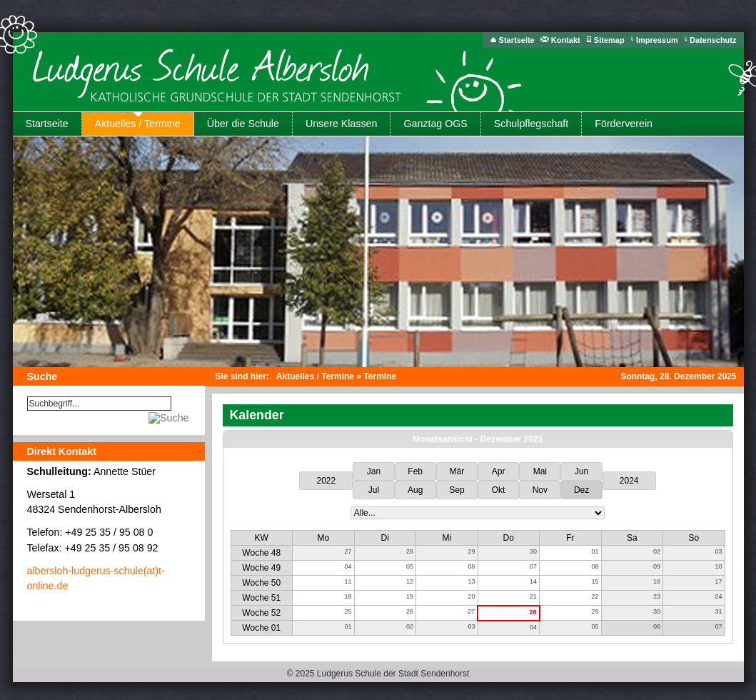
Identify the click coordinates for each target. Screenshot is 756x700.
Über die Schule (243, 124)
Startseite (517, 40)
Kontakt (566, 40)
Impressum (657, 40)
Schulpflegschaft (531, 124)
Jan (374, 471)
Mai (540, 471)
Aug (415, 490)
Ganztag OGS (435, 124)
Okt (499, 490)
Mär (457, 471)
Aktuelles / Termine (138, 124)
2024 (629, 481)
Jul (374, 490)
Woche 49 (261, 568)
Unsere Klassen (341, 124)
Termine (380, 376)
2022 (327, 481)
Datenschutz (713, 40)
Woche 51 (261, 598)
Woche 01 (261, 628)
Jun (581, 471)
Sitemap (609, 40)
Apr (499, 471)
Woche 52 (261, 613)
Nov (540, 490)
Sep (457, 490)
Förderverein (624, 124)
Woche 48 (261, 553)
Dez (581, 490)
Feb (415, 471)
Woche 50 (261, 583)
